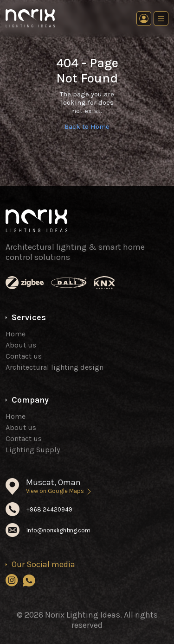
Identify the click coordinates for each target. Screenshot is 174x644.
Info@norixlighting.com (58, 530)
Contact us (24, 356)
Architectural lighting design (55, 367)
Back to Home (87, 126)
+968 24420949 (49, 509)
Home (16, 334)
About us (21, 345)
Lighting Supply (33, 450)
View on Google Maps (59, 491)
